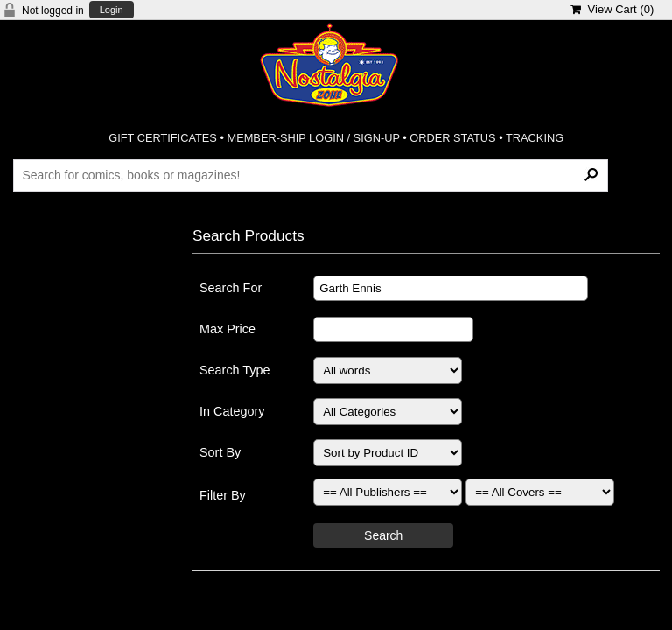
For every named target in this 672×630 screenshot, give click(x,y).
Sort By (220, 452)
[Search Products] (310, 175)
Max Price (227, 329)
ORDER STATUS (452, 138)
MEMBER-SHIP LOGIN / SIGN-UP (313, 138)
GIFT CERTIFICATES (163, 138)
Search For (231, 288)
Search (383, 535)
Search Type (235, 370)
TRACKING (535, 138)
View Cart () (612, 9)
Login (112, 10)
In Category (232, 411)
